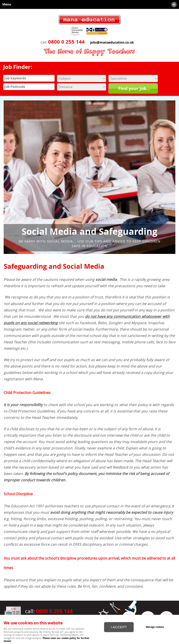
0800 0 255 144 (66, 42)
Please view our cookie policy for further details (47, 640)
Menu (88, 5)
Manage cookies (155, 627)
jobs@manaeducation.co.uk (112, 42)
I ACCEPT (119, 627)
